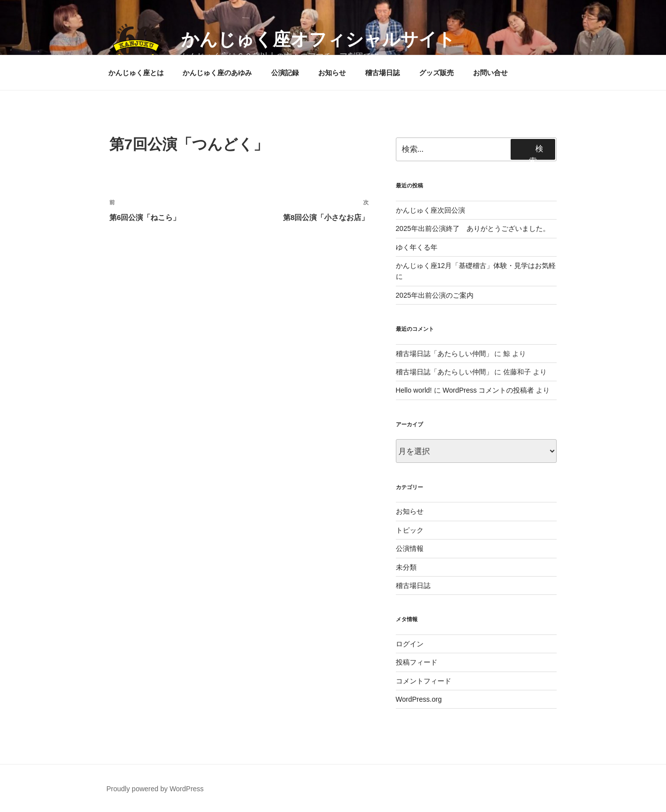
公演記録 (285, 73)
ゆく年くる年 (417, 247)
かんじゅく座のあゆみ (217, 73)
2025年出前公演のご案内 (435, 295)
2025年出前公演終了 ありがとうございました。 (473, 228)
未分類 (406, 567)
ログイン (410, 644)
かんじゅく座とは (136, 73)
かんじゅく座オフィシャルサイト (318, 39)
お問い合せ (490, 73)
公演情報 (410, 548)
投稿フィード (417, 662)
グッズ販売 (436, 73)
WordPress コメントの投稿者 (488, 390)
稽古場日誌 (382, 73)
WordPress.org (419, 699)
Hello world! (414, 390)
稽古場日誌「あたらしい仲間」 (444, 354)
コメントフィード (424, 681)
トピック (410, 530)
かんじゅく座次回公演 (430, 210)
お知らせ (332, 73)
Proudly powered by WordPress (155, 789)
